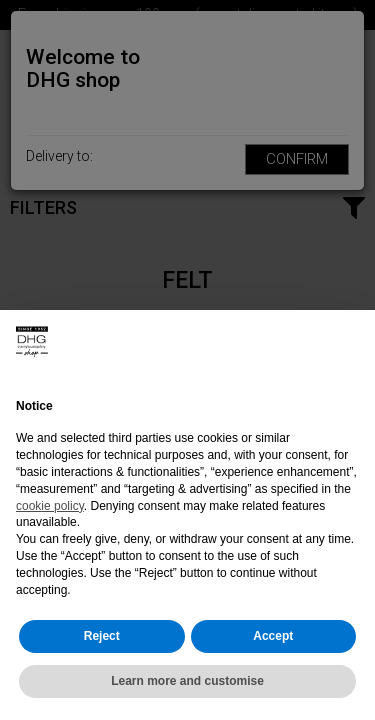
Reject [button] (102, 636)
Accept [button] (273, 636)
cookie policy (50, 506)
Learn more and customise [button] (187, 681)
